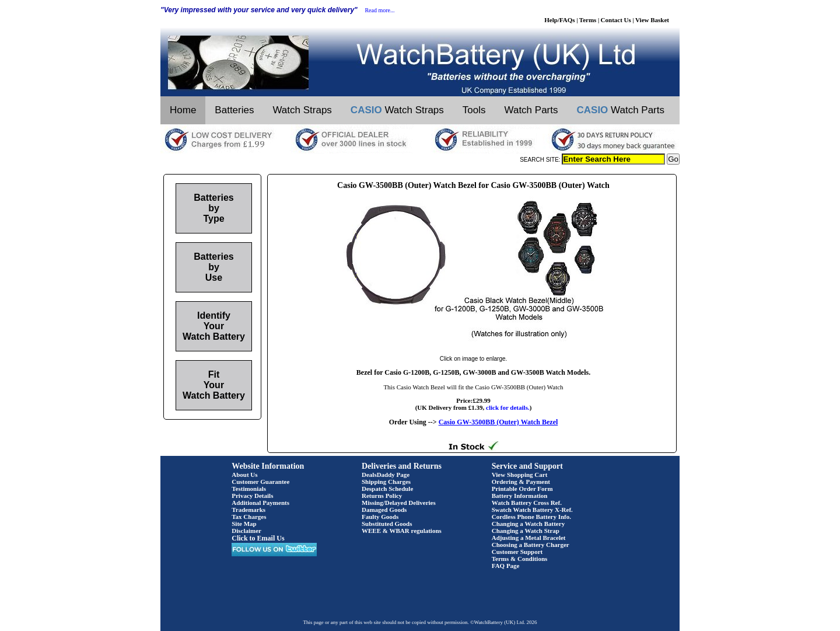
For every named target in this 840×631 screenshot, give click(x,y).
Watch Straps (302, 110)
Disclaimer (246, 531)
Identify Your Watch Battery (214, 326)
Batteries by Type (213, 208)
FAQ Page (506, 566)
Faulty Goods (380, 517)
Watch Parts (531, 110)
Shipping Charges (386, 482)
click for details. (508, 407)
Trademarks (249, 510)
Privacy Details (252, 496)
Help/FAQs (559, 20)
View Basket (652, 20)
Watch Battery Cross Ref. (527, 503)
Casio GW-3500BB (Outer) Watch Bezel (498, 422)
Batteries (234, 110)
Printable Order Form (522, 489)
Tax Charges (249, 517)
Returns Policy (382, 496)
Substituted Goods (387, 524)
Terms (588, 20)
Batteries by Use (213, 267)
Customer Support (517, 552)
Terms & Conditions (520, 559)
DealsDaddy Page (386, 475)
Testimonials (249, 489)
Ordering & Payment (521, 482)
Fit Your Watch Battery (214, 385)
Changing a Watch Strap (526, 531)
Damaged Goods (384, 510)
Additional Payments (260, 503)
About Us (244, 475)
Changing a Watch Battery (528, 524)
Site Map (244, 524)
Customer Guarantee (260, 482)
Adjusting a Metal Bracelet (529, 538)
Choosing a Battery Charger (531, 545)
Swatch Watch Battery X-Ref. (532, 510)
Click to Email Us (258, 538)
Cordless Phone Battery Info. (531, 517)
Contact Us (616, 20)
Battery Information (520, 496)
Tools (474, 110)
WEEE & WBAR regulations (402, 531)
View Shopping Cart (520, 475)
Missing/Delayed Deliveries (399, 503)
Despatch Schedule (387, 489)
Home (183, 110)
